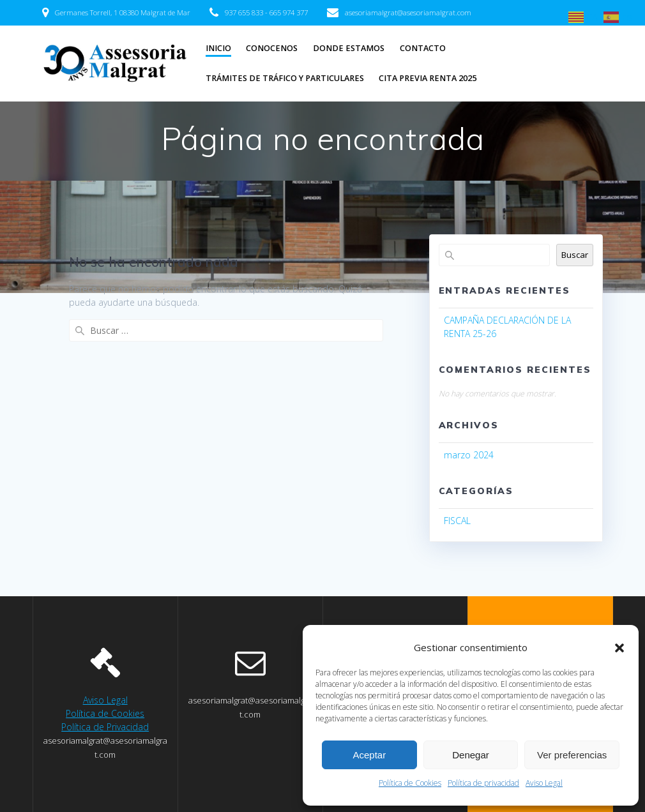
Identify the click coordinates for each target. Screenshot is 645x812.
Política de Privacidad (105, 727)
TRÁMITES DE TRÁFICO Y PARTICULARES (285, 78)
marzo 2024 (469, 455)
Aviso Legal (544, 783)
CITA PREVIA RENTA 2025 (428, 78)
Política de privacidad (483, 783)
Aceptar (369, 755)
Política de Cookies (410, 783)
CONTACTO (423, 48)
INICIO (218, 48)
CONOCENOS (272, 48)
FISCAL (457, 521)
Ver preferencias (572, 755)
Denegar (471, 755)
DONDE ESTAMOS (349, 48)
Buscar (575, 255)
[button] (619, 648)
